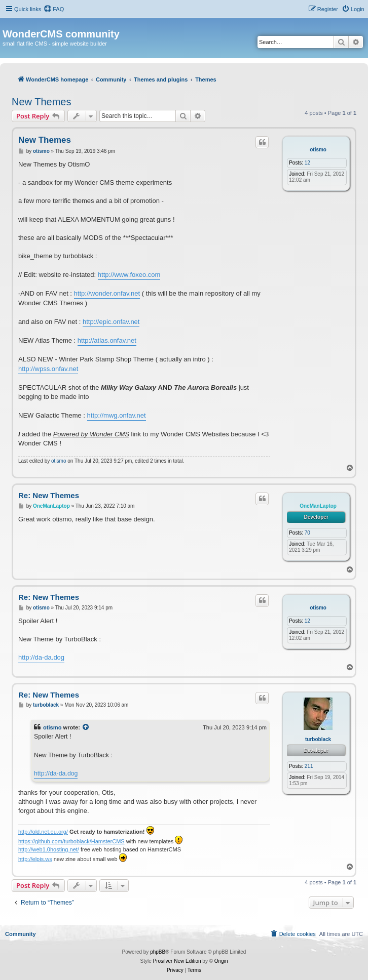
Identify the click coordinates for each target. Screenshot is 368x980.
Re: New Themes (49, 495)
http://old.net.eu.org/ (43, 832)
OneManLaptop (318, 506)
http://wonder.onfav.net (107, 293)
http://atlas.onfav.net (107, 340)
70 (307, 533)
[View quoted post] (86, 727)
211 (309, 766)
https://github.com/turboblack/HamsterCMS (71, 841)
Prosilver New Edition (177, 961)
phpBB (158, 952)
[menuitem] (54, 9)
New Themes (41, 102)
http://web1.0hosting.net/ (49, 849)
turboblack (318, 739)
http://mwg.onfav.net (117, 415)
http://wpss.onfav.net (48, 369)
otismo (318, 150)
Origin (221, 961)
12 (307, 163)
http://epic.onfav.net (111, 322)
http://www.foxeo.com (129, 275)
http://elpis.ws (35, 859)
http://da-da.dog (41, 657)
